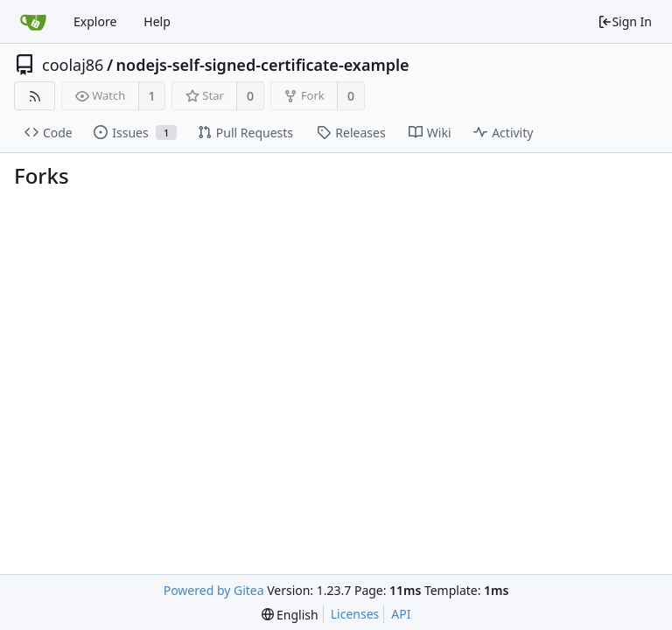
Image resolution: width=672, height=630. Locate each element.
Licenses (355, 614)
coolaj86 (73, 65)
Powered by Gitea (214, 590)
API (401, 614)
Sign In (625, 21)
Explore (95, 21)
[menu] (290, 615)
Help (157, 21)
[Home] (33, 22)
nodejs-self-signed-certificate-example (263, 65)
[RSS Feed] (35, 96)
